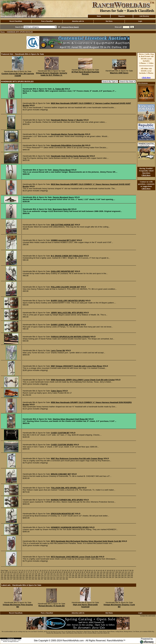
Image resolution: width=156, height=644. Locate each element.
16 (36, 570)
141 (85, 574)
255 (36, 579)
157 (2, 576)
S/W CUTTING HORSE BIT (62, 225)
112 (129, 572)
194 (116, 576)
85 (58, 572)
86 (60, 572)
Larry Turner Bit (58, 350)
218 (58, 577)
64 (10, 572)
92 (74, 572)
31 (70, 570)
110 (123, 572)
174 (54, 576)
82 (51, 572)
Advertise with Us (78, 21)
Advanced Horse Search (70, 27)
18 (40, 570)
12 (27, 570)
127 (42, 574)
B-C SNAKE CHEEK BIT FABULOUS (67, 256)
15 (34, 570)
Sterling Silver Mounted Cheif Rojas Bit (70, 419)
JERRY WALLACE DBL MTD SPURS (67, 313)
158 (5, 576)
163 (21, 576)
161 (14, 576)
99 (89, 572)
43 (97, 570)
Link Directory (144, 16)
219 (61, 577)
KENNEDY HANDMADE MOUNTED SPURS (70, 527)
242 (129, 577)
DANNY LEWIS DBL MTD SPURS (65, 325)
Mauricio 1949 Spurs (119, 73)
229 (88, 577)
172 (48, 576)
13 (29, 570)
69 (22, 572)
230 (92, 577)
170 (42, 576)
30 (67, 570)
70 (24, 572)
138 (76, 574)
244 (2, 579)
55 (124, 570)
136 (70, 574)
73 (31, 572)
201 (5, 577)
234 (104, 577)
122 (27, 574)
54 (121, 570)
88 (64, 572)
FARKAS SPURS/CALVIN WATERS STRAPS (70, 337)
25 (56, 570)
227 (82, 577)
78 (42, 572)
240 (122, 577)
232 (98, 577)
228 (85, 577)
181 (76, 576)
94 (78, 572)
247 (11, 579)
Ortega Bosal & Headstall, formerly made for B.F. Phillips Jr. (52, 74)
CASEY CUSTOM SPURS (62, 445)
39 (88, 570)
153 (122, 574)
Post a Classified (47, 21)
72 (28, 572)
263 (61, 579)
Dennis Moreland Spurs (63, 197)
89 (67, 572)
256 (39, 579)
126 (39, 574)
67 (17, 572)
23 (52, 570)
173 (51, 576)
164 (24, 576)
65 (13, 572)
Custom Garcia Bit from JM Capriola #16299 (18, 75)
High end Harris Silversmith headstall (85, 606)
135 (67, 574)
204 (14, 577)
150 (113, 574)
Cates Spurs (57, 391)
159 (8, 576)
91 (71, 572)
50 (112, 570)
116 (8, 574)
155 (129, 574)
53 (119, 570)
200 (2, 577)
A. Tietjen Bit (58, 89)
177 (64, 576)
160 (11, 576)
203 (11, 577)
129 (48, 574)
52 (117, 570)
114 (2, 574)
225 (76, 577)
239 (119, 577)
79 (44, 572)
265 (67, 579)
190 (104, 576)
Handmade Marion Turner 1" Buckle (67, 120)
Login (140, 21)
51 (115, 570)
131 (54, 574)
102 (98, 572)
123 (30, 574)
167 (33, 576)
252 (27, 579)
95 (80, 572)
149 (110, 574)
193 (113, 576)
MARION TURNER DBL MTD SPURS (67, 500)
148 (107, 574)
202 (8, 577)
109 (120, 572)
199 (132, 576)
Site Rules (109, 21)
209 (30, 577)
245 (5, 579)
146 (101, 574)
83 (53, 572)
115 (5, 574)
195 (119, 576)
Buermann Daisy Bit (62, 209)
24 (54, 570)
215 (48, 577)
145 (98, 574)
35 (79, 570)
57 (128, 570)
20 (45, 570)
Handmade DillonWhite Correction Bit (68, 145)
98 (87, 572)
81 (49, 572)
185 (88, 576)
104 (104, 572)
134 (64, 574)
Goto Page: (5, 570)
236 (110, 577)
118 (14, 574)
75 (35, 572)
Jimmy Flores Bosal (62, 170)
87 (62, 572)
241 (125, 577)
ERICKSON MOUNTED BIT (63, 514)
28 (63, 570)
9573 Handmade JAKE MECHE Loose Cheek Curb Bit (75, 557)
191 (107, 576)
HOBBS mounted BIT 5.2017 (63, 240)
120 (21, 574)
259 (48, 579)
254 (33, 579)
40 (90, 570)
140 (82, 574)
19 (43, 570)
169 (39, 576)
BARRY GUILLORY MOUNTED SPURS (68, 301)
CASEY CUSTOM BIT (60, 433)
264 (64, 579)
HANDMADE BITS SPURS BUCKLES (20, 32)
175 (58, 576)
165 (27, 576)
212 (39, 577)
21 (47, 570)
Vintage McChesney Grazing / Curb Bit (119, 606)
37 (83, 570)
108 (117, 572)
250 (21, 579)
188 (98, 576)
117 (11, 574)
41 (92, 570)
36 (81, 570)
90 (69, 572)
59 (132, 570)
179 (70, 576)
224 (73, 577)
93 (76, 572)
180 (73, 576)
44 (99, 570)
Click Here (146, 78)
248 (14, 579)
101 (95, 572)
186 (92, 576)
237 (113, 577)
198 (129, 576)
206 (21, 577)
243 (132, 577)
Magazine (121, 16)
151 (116, 574)
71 (26, 572)
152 (119, 574)
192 (110, 576)
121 (24, 574)
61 (4, 572)
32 (72, 570)
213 (42, 577)
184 (85, 576)
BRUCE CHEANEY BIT (61, 474)
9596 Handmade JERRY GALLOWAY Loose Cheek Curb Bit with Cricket (83, 380)
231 (95, 577)
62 (6, 572)
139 (79, 574)
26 (58, 570)
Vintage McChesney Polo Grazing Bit (18, 606)
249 (17, 579)
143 (92, 574)
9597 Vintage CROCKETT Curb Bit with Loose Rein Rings (77, 366)
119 (17, 574)
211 (36, 577)
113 (132, 572)
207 (24, 577)
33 (74, 570)
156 (132, 574)
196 (122, 576)
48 (108, 570)
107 (113, 572)
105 (107, 572)
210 (33, 577)
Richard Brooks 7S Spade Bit (51, 606)
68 (20, 572)
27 (61, 570)
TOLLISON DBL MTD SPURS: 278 (66, 488)
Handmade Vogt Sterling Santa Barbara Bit (70, 156)
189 (101, 576)
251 (24, 579)
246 (8, 579)
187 (95, 576)
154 (125, 574)
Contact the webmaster (148, 616)
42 (94, 570)
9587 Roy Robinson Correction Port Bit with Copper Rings (77, 458)
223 (70, 577)
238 (116, 577)
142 (88, 574)
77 (40, 572)
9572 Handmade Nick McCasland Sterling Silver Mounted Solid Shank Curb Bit (86, 541)
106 (110, 572)
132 (58, 574)
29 (65, 570)
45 (101, 570)
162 (17, 576)
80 (46, 572)
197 (125, 576)
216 (51, 577)
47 (106, 570)
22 (49, 570)
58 (130, 570)
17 (38, 570)
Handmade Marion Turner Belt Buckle (68, 134)
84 (56, 572)
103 (101, 572)
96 (82, 572)
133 (61, 574)
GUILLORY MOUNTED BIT (62, 271)
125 (36, 574)
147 (104, 574)
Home (99, 16)
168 (36, 576)
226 (79, 577)
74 (33, 572)
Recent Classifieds (16, 21)
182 (79, 576)
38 (85, 570)
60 (2, 572)
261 (54, 579)
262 (58, 579)
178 (67, 576)
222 (67, 577)
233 (101, 577)
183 (82, 576)
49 (110, 570)
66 (15, 572)
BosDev (5, 641)
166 (30, 576)
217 (54, 577)
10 (22, 570)
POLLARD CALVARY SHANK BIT (65, 287)
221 (64, 577)
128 (45, 574)
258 (45, 579)
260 (51, 579)
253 (30, 579)
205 (17, 577)
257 (42, 579)
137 (73, 574)
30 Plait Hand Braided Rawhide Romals (85, 73)
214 (45, 577)
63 (8, 572)
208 (27, 577)
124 (33, 574)
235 (107, 577)
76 (38, 572)
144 (95, 574)
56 (126, 570)
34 (76, 570)
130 (51, 574)
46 (103, 570)
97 (85, 572)
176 (61, 576)
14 (31, 570)
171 (45, 576)
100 (92, 572)
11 (25, 570)
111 (126, 572)
